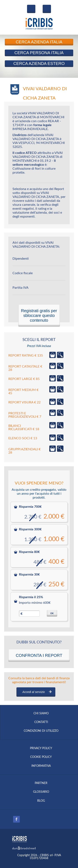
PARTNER (41, 783)
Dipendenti (21, 259)
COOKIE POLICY (41, 757)
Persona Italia (39, 53)
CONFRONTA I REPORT (39, 655)
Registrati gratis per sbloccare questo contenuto (39, 315)
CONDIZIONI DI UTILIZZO (41, 731)
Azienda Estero (39, 63)
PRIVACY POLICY (41, 748)
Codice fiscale (23, 273)
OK (52, 613)
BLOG (41, 801)
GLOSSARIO (41, 792)
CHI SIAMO (41, 713)
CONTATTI (41, 722)
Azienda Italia (39, 42)
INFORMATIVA (41, 766)
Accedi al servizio (33, 692)
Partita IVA (20, 288)
